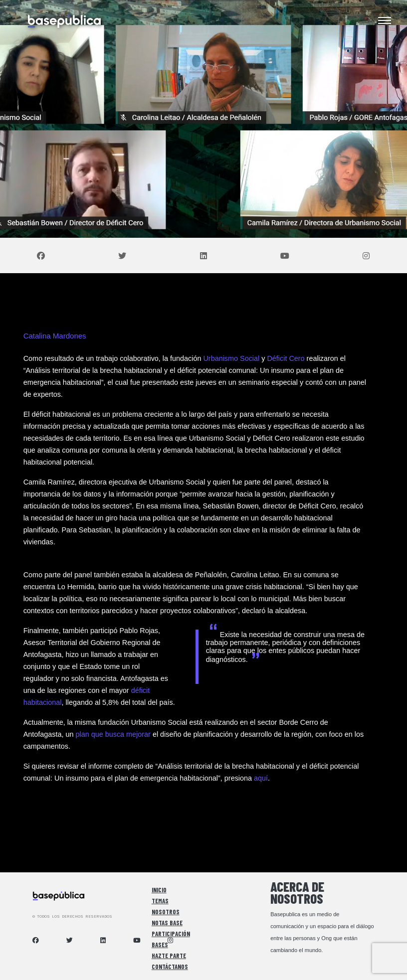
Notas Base (167, 923)
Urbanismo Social (231, 358)
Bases (160, 945)
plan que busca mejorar (113, 734)
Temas (160, 901)
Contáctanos (170, 967)
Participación (171, 934)
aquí (261, 778)
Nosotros (166, 912)
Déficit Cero (286, 358)
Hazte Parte (169, 956)
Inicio (159, 890)
